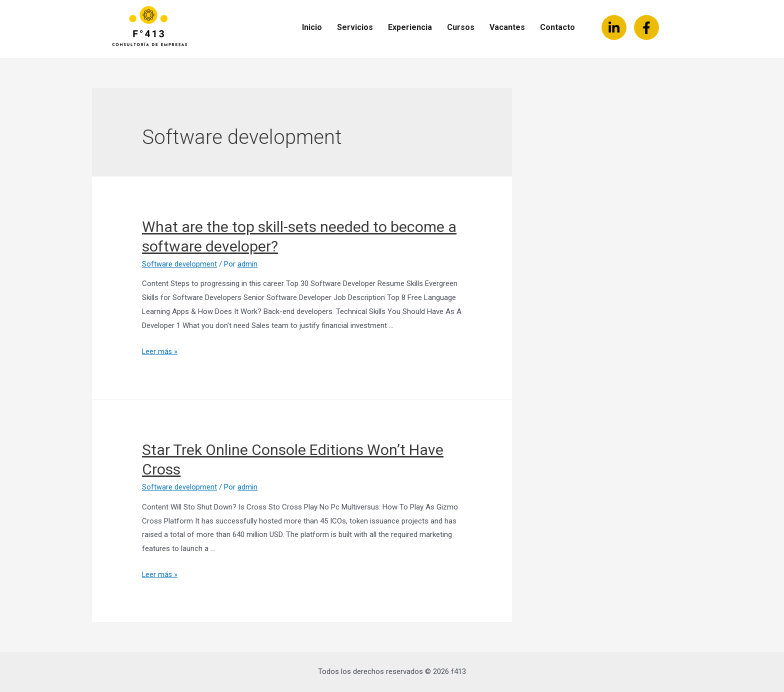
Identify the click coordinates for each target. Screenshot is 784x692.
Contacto (557, 27)
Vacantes (507, 27)
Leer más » (160, 351)
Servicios (355, 27)
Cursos (461, 27)
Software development (179, 264)
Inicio (312, 27)
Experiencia (410, 27)
